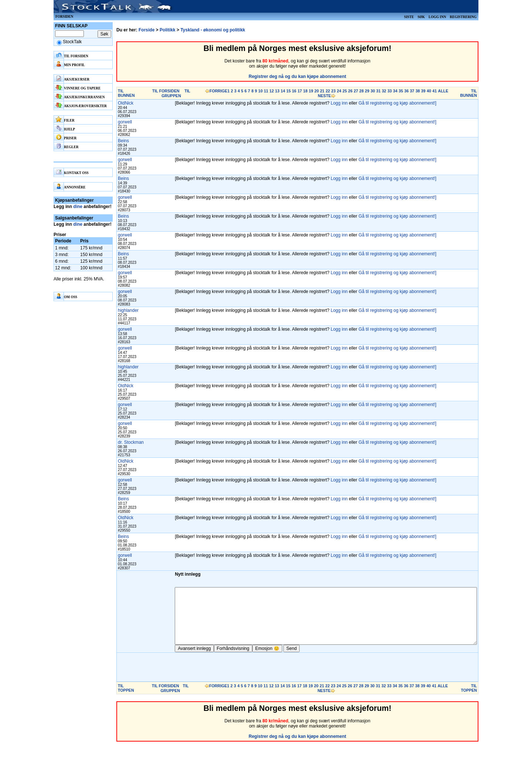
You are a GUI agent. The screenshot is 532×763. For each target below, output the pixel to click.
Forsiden (64, 17)
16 (294, 91)
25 (345, 91)
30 (373, 91)
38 (418, 91)
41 (434, 91)
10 (260, 91)
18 (306, 91)
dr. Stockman (131, 442)
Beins (123, 141)
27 (356, 91)
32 (384, 91)
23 (334, 91)
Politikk (168, 30)
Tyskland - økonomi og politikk (213, 30)
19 (311, 91)
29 (367, 91)
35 (401, 91)
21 (322, 91)
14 (283, 91)
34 (395, 91)
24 (339, 91)
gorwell (125, 122)
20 (317, 91)
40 (429, 91)
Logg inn (437, 17)
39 (423, 91)
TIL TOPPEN (126, 699)
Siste (409, 17)
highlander (128, 310)
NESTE (324, 96)
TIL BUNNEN (126, 93)
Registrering (463, 17)
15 (289, 91)
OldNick (126, 103)
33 (390, 91)
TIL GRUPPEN (176, 93)
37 (412, 91)
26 (350, 91)
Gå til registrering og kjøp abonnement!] (397, 103)
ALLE (443, 91)
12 (272, 91)
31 (378, 91)
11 (266, 91)
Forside (146, 30)
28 (362, 91)
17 (300, 91)
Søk (421, 17)
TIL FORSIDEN (166, 91)
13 (277, 91)
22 (328, 91)
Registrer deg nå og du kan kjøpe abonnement (297, 76)
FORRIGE (219, 91)
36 (406, 91)
